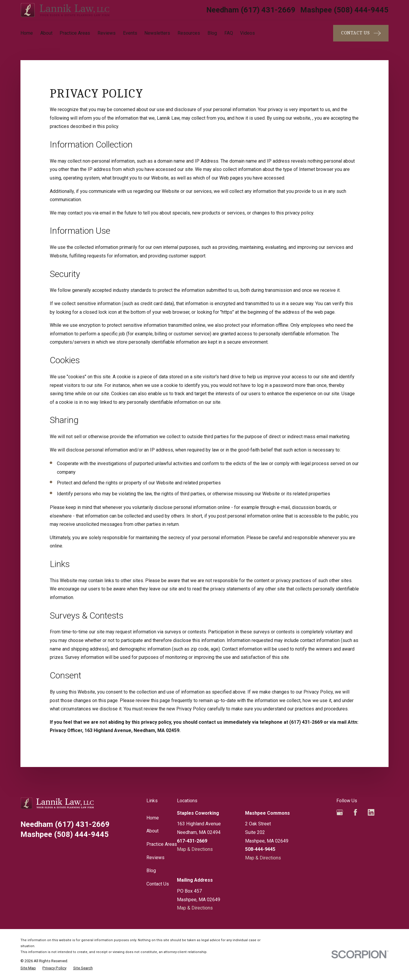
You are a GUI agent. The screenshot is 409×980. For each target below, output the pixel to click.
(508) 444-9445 (344, 10)
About (152, 831)
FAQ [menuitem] (229, 33)
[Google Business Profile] (340, 812)
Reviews (155, 857)
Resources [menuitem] (189, 33)
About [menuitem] (46, 33)
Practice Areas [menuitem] (75, 33)
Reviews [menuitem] (107, 33)
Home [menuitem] (27, 33)
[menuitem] (28, 968)
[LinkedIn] (371, 812)
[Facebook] (355, 812)
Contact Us (158, 884)
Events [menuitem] (130, 33)
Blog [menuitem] (212, 33)
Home (153, 818)
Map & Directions (195, 849)
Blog (151, 871)
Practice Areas (162, 844)
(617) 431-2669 (251, 10)
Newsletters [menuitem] (157, 33)
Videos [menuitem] (247, 33)
